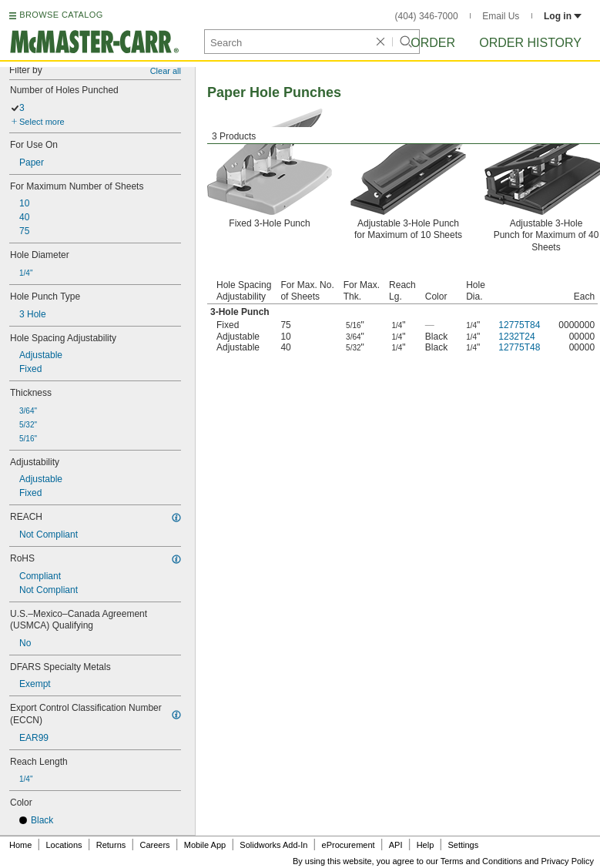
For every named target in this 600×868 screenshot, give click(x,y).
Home (20, 845)
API (396, 845)
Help (426, 845)
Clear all (166, 71)
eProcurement (349, 845)
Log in (563, 16)
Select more (42, 122)
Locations (64, 845)
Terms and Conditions (481, 861)
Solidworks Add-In (273, 845)
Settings (463, 845)
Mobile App (205, 845)
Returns (111, 845)
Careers (154, 845)
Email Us (501, 16)
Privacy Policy (568, 861)
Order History (530, 43)
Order (433, 43)
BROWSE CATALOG (61, 15)
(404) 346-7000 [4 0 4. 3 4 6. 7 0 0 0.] (427, 16)
